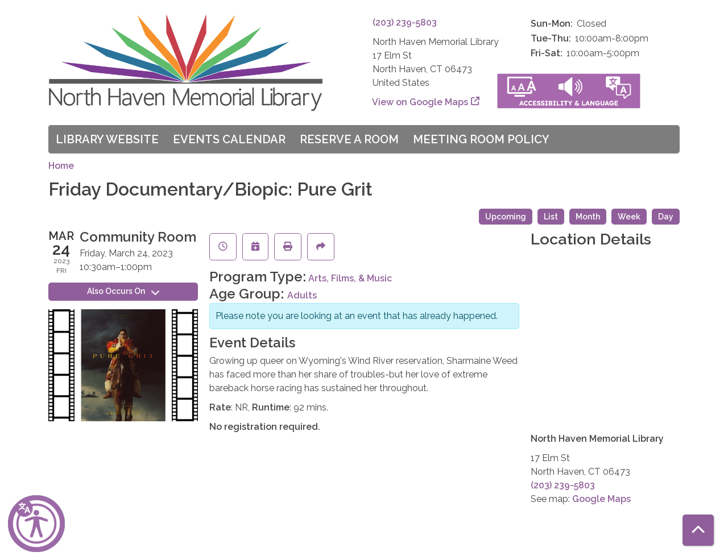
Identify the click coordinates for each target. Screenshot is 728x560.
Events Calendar (229, 139)
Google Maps (601, 499)
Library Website (107, 139)
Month (588, 217)
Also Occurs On (123, 291)
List (551, 217)
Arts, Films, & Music (350, 278)
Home (61, 166)
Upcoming (506, 217)
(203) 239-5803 (405, 22)
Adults (302, 295)
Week (629, 217)
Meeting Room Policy (481, 139)
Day (666, 217)
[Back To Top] (698, 530)
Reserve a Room (349, 139)
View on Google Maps (420, 102)
